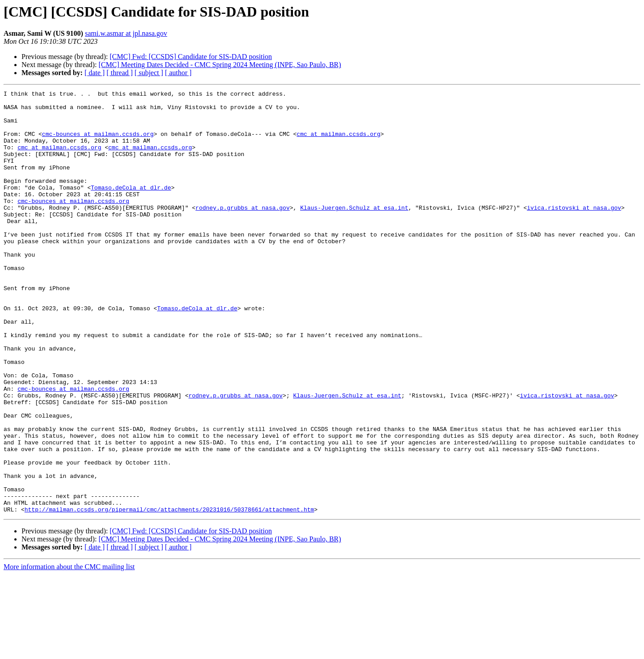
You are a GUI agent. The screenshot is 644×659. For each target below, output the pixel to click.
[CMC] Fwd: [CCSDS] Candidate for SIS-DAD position (191, 57)
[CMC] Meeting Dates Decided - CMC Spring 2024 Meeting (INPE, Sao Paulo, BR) (220, 65)
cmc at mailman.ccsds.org (338, 143)
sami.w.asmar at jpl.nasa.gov (126, 33)
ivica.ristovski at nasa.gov (574, 232)
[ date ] (95, 73)
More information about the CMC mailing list (69, 651)
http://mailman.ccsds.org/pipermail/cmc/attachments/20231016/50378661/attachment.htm (169, 594)
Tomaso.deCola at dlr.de (131, 207)
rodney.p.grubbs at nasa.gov (243, 232)
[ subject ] (149, 73)
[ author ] (178, 73)
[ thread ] (120, 73)
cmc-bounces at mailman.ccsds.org (98, 143)
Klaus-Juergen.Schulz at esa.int (354, 232)
